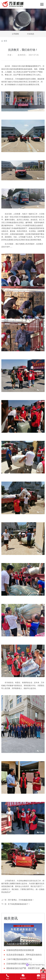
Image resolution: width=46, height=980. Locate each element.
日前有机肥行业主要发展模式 (19, 964)
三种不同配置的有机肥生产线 (19, 959)
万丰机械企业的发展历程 (17, 944)
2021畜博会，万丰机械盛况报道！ (21, 900)
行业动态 (31, 34)
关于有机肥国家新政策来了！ (19, 904)
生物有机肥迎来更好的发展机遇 (20, 950)
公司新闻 (15, 34)
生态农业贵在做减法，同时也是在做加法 (24, 955)
